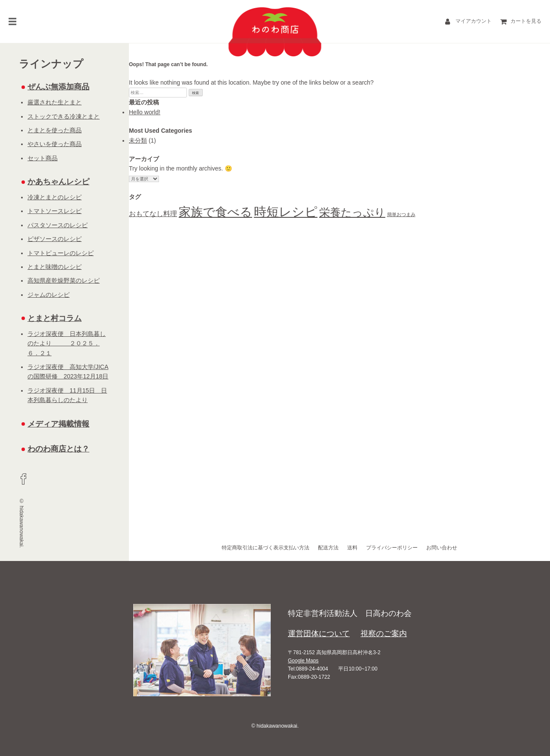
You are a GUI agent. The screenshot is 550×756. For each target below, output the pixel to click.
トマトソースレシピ (55, 211)
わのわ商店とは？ (58, 449)
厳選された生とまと (55, 102)
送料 (352, 548)
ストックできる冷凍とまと (64, 116)
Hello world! (145, 112)
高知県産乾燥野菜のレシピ (64, 280)
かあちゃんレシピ (58, 182)
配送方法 (328, 548)
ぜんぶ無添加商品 (58, 87)
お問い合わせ (442, 548)
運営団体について (319, 634)
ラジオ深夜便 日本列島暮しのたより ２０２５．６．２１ (67, 343)
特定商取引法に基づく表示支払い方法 (266, 548)
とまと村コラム (55, 318)
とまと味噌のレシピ (55, 267)
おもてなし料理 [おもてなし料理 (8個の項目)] (153, 214)
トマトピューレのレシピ (61, 253)
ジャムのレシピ (49, 295)
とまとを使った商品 (55, 130)
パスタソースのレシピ (58, 225)
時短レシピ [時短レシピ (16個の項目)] (286, 212)
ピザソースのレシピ (55, 239)
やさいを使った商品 (55, 144)
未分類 (138, 140)
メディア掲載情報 (58, 424)
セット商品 (43, 158)
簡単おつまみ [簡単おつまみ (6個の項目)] (401, 214)
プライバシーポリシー (392, 548)
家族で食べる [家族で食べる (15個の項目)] (215, 212)
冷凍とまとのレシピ (55, 197)
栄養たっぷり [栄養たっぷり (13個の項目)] (352, 212)
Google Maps (303, 661)
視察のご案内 (384, 634)
